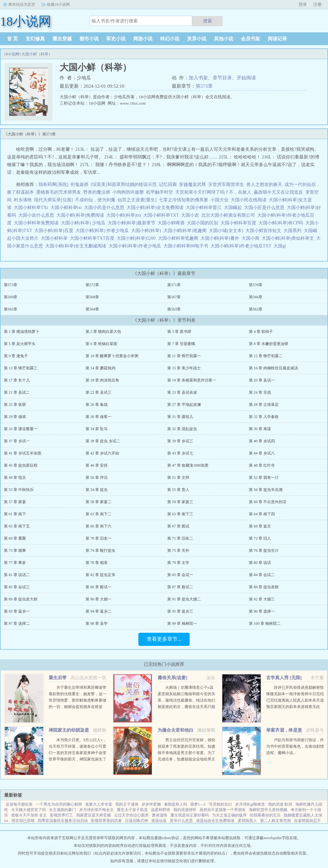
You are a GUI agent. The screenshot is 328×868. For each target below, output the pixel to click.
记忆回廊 (168, 185)
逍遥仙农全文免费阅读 (215, 821)
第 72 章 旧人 (260, 538)
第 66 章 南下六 (98, 526)
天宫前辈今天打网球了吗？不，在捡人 (213, 192)
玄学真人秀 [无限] (284, 678)
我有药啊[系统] (53, 185)
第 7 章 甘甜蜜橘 (181, 344)
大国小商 (252, 238)
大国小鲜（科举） (37, 54)
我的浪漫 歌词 (280, 804)
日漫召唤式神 (136, 821)
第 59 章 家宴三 (180, 502)
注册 (317, 4)
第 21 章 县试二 (17, 392)
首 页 (12, 39)
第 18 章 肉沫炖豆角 (102, 380)
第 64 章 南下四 (262, 514)
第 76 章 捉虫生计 (264, 551)
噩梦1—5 (198, 804)
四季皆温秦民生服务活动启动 (63, 821)
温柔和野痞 (160, 810)
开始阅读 (246, 78)
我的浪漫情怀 (185, 810)
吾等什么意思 (181, 821)
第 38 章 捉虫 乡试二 (103, 441)
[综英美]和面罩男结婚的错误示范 (123, 185)
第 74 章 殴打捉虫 (100, 551)
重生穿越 (62, 39)
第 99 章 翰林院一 (182, 623)
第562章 (256, 309)
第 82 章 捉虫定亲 (100, 575)
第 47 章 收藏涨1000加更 (188, 465)
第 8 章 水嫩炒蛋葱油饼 (269, 344)
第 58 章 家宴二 (98, 502)
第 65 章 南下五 (17, 526)
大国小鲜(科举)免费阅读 (81, 215)
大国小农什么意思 (37, 215)
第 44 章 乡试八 (262, 453)
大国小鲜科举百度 (239, 223)
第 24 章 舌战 (260, 392)
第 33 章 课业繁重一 (21, 429)
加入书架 (198, 78)
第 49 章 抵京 (15, 478)
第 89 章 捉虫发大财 (21, 599)
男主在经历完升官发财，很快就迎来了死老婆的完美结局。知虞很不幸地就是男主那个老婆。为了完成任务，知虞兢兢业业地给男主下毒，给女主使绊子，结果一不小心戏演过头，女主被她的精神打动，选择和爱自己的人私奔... (186, 759)
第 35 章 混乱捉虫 (182, 429)
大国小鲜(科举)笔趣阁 (186, 231)
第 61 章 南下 (15, 514)
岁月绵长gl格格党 (250, 804)
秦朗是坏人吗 (176, 804)
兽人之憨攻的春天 (264, 185)
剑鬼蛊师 (79, 185)
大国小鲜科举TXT (162, 215)
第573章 (204, 86)
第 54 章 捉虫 (97, 490)
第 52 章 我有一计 (264, 478)
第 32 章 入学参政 (264, 417)
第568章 (92, 297)
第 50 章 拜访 (97, 478)
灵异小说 (197, 39)
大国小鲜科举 (55, 238)
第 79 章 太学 (178, 563)
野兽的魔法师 (97, 192)
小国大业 (221, 200)
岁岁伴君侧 (151, 804)
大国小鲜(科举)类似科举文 (289, 238)
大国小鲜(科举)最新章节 (133, 223)
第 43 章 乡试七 (180, 453)
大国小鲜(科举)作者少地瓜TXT (242, 246)
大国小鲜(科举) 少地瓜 (84, 223)
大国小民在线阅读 (250, 200)
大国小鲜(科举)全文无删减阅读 (77, 246)
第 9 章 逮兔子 (16, 356)
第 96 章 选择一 (262, 611)
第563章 (174, 309)
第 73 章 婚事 (15, 551)
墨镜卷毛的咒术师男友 (59, 192)
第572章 (92, 285)
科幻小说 (170, 39)
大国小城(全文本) (227, 231)
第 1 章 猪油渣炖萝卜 (22, 332)
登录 (303, 4)
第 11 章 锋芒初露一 (184, 356)
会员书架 (250, 39)
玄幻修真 (35, 39)
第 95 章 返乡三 (180, 611)
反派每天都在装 (19, 804)
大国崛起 (234, 208)
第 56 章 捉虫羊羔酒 (266, 490)
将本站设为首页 (22, 4)
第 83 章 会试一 (180, 575)
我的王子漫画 (127, 804)
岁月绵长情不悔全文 (96, 810)
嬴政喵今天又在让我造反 (278, 192)
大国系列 (294, 231)
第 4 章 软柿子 (261, 332)
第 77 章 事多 (15, 563)
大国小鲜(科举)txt (125, 215)
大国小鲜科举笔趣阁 (179, 238)
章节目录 (222, 78)
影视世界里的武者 (106, 821)
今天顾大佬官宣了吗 (29, 810)
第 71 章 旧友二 (180, 538)
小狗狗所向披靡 (128, 192)
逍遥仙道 (159, 821)
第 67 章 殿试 (178, 526)
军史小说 (116, 39)
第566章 (256, 297)
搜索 (208, 21)
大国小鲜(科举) (147, 231)
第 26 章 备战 (97, 405)
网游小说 (143, 39)
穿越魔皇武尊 (193, 185)
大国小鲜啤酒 (172, 223)
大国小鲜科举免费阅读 (37, 223)
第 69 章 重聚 (15, 538)
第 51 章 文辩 (178, 478)
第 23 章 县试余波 (182, 392)
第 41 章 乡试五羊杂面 (23, 453)
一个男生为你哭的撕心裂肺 (59, 804)
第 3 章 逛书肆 (179, 332)
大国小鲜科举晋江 (205, 208)
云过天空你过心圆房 (131, 815)
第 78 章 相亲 (97, 563)
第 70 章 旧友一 (98, 538)
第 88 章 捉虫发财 (264, 587)
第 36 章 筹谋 (260, 429)
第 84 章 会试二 (262, 575)
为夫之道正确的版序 (229, 815)
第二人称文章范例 (275, 821)
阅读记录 (277, 39)
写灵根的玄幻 (220, 804)
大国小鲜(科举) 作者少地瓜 (103, 231)
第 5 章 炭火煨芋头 (20, 344)
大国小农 (191, 215)
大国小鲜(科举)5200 (137, 238)
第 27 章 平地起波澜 (184, 405)
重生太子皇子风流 (132, 810)
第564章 (92, 309)
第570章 (256, 285)
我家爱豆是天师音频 (94, 815)
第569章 (11, 297)
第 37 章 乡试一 (17, 441)
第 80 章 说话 (260, 563)
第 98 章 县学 (97, 623)
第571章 (174, 285)
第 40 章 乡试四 (262, 441)
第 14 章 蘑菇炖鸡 (100, 368)
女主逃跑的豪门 (62, 810)
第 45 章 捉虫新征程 (21, 465)
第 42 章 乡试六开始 (102, 453)
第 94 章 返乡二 (98, 611)
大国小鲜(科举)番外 (221, 238)
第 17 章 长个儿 (17, 380)
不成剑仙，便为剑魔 (95, 200)
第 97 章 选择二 (17, 623)
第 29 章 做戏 (15, 417)
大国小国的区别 (204, 223)
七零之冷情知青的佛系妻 (184, 200)
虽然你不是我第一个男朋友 (223, 810)
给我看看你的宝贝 (265, 815)
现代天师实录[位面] (53, 200)
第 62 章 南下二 (98, 514)
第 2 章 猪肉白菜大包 (103, 332)
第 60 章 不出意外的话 (268, 502)
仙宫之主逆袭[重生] (137, 200)
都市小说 (89, 39)
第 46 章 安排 (97, 465)
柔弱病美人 (247, 821)
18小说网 (12, 54)
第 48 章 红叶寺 (262, 465)
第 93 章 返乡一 (17, 611)
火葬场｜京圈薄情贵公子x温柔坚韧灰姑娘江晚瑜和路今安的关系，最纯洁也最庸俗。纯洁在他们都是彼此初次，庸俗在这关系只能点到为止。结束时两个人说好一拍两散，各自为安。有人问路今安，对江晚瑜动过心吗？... (186, 707)
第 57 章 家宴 (15, 502)
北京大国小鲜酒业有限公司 (229, 215)
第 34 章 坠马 (97, 429)
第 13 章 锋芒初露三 (21, 368)
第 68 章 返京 (260, 526)
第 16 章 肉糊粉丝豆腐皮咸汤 (273, 368)
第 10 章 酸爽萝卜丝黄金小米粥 (112, 356)
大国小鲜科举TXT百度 (93, 238)
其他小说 (224, 39)
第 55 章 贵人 (178, 490)
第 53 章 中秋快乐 (19, 490)
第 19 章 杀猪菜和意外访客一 (192, 380)
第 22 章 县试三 (98, 392)
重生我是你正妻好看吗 (190, 815)
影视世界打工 (61, 815)
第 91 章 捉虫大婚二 (184, 599)
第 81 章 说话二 (17, 575)
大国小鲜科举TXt (32, 208)
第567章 (174, 297)
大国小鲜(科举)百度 (55, 231)
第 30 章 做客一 (98, 417)
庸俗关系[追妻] (172, 678)
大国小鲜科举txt (67, 208)
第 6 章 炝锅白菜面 (101, 344)
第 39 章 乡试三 (180, 441)
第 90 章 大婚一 (98, 599)
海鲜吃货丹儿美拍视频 (268, 810)
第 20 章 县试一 (262, 380)
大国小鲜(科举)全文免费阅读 (156, 208)
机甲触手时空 (160, 192)
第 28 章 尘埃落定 (264, 405)
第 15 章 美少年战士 (184, 368)
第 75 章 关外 (178, 551)
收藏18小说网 (58, 4)
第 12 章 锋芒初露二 (266, 356)
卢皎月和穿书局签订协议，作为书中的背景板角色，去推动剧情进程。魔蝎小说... (295, 746)
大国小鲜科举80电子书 (187, 246)
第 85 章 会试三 (17, 587)
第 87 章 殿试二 (180, 587)
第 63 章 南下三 (180, 514)
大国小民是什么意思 (105, 208)
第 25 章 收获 (15, 405)
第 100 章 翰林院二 (265, 623)
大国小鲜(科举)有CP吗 (282, 223)
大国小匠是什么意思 (265, 208)
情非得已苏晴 (23, 821)
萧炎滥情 (160, 815)
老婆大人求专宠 (99, 804)
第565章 (11, 309)
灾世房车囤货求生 (226, 185)
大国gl (281, 246)
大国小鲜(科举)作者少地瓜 (136, 246)
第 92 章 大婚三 (262, 599)
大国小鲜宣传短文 (264, 231)
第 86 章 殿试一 (98, 587)
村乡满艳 (23, 200)
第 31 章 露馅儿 (180, 417)
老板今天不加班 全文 (29, 815)
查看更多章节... (164, 639)
